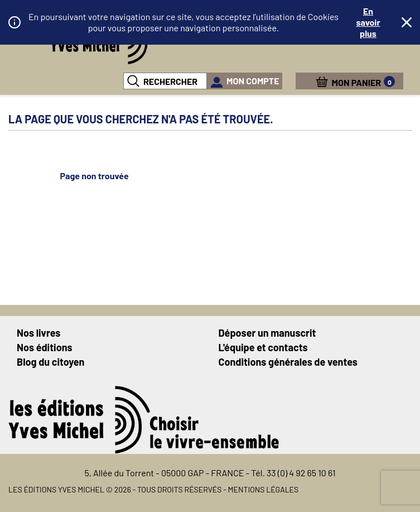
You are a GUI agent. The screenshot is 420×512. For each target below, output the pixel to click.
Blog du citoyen (50, 362)
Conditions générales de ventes (288, 362)
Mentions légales (264, 489)
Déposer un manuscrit (267, 333)
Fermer (407, 22)
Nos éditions (45, 347)
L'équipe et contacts (263, 347)
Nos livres (38, 333)
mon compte (253, 81)
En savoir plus (368, 22)
